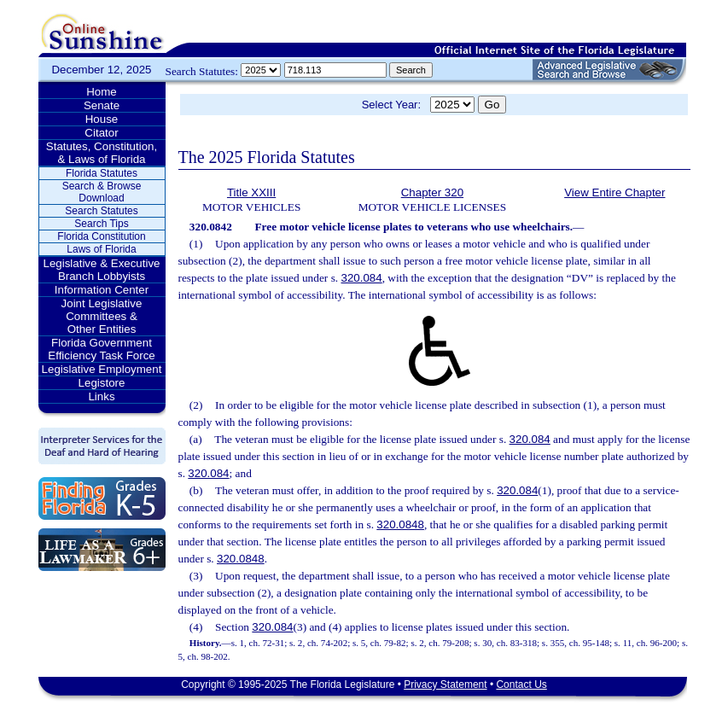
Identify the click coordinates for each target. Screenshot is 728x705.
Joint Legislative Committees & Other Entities (102, 316)
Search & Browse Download (102, 192)
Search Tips (101, 224)
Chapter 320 (432, 192)
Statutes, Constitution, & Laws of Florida (102, 153)
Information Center (102, 290)
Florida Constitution (101, 236)
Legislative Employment (102, 369)
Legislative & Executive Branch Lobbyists (101, 270)
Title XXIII (251, 192)
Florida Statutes (102, 173)
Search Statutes (101, 211)
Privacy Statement (445, 685)
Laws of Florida (101, 249)
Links (101, 396)
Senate (102, 105)
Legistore (102, 383)
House (102, 119)
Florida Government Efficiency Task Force (101, 349)
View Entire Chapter (614, 192)
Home (102, 92)
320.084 (362, 278)
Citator (101, 133)
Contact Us (521, 685)
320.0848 (400, 524)
